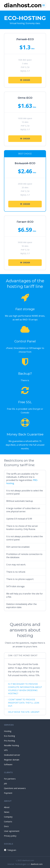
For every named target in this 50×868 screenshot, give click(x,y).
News (7, 812)
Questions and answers (15, 788)
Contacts (8, 821)
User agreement (12, 831)
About (7, 807)
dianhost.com (37, 864)
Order (25, 80)
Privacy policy (10, 836)
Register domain (12, 760)
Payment (8, 793)
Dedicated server (12, 755)
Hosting (8, 731)
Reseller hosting (11, 745)
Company (8, 817)
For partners (10, 779)
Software (8, 764)
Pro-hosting (9, 741)
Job (5, 783)
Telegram (10, 850)
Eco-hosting (9, 736)
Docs (6, 826)
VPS (6, 750)
